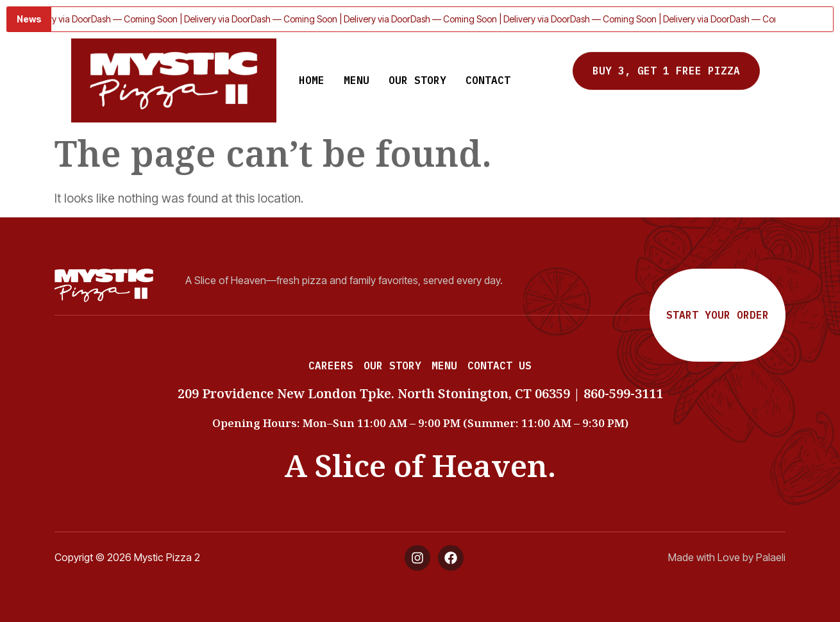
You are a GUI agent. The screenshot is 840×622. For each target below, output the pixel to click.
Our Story (417, 80)
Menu (357, 80)
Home (312, 80)
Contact (488, 80)
